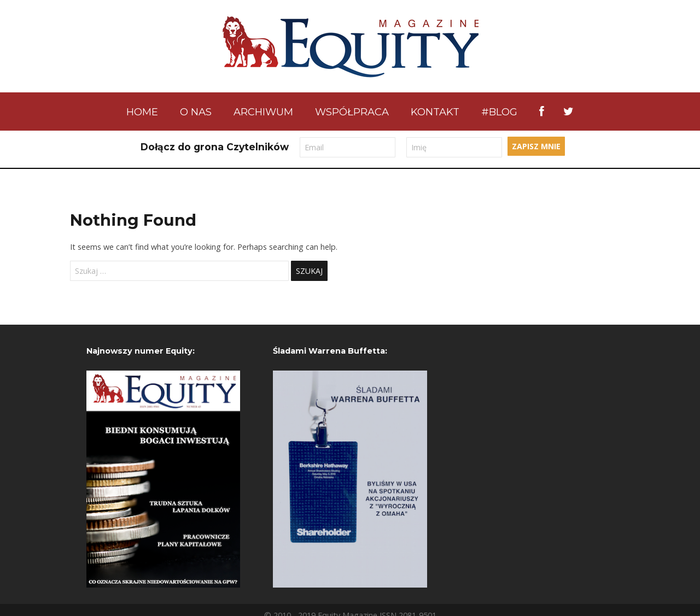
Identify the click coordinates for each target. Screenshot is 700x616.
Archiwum (263, 112)
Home (142, 112)
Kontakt (435, 112)
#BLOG (499, 112)
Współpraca (352, 112)
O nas (196, 112)
